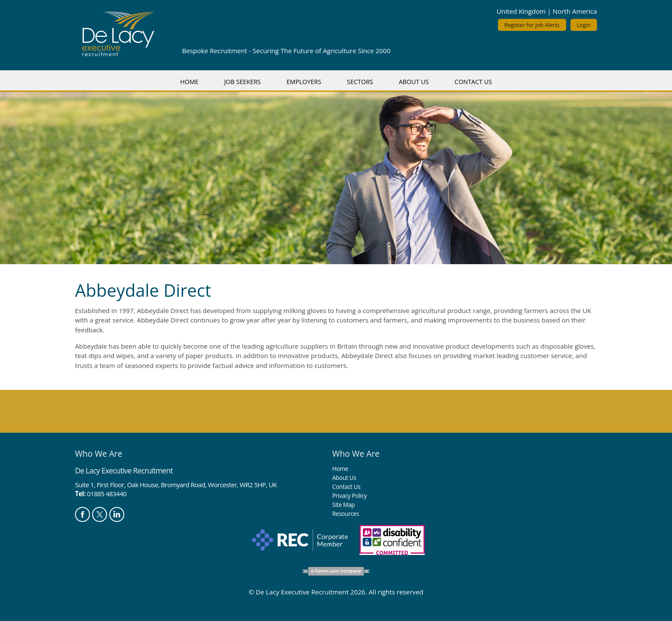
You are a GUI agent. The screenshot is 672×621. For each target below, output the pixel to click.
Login (584, 25)
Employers (304, 82)
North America (575, 11)
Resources (345, 514)
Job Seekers (243, 82)
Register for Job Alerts (532, 25)
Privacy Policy (349, 496)
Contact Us (473, 82)
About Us (414, 82)
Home (189, 82)
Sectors (360, 82)
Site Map (343, 505)
